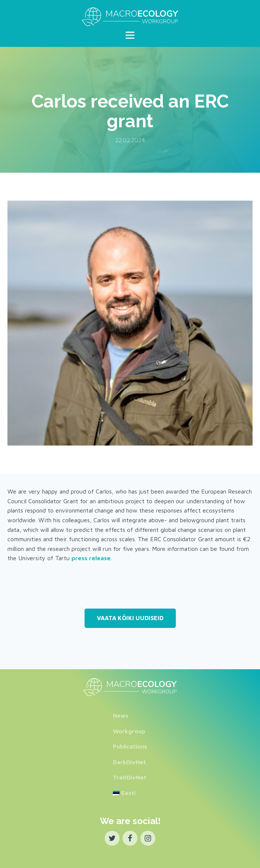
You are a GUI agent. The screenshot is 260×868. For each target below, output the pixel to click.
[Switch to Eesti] (130, 793)
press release (91, 558)
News (121, 715)
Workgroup (129, 731)
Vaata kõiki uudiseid (130, 618)
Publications (130, 746)
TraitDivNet (130, 777)
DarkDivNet (129, 762)
